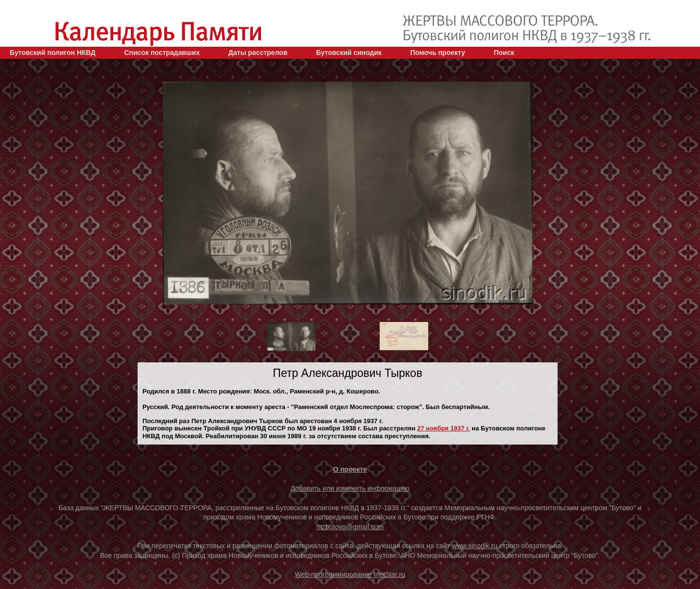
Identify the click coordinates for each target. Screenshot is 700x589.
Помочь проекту (438, 53)
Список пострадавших (162, 53)
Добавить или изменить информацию (350, 488)
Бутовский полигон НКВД (52, 53)
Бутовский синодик (349, 53)
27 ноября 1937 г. (444, 428)
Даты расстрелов (258, 53)
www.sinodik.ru (475, 546)
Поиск (504, 53)
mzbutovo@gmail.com (350, 527)
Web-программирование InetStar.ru (350, 574)
